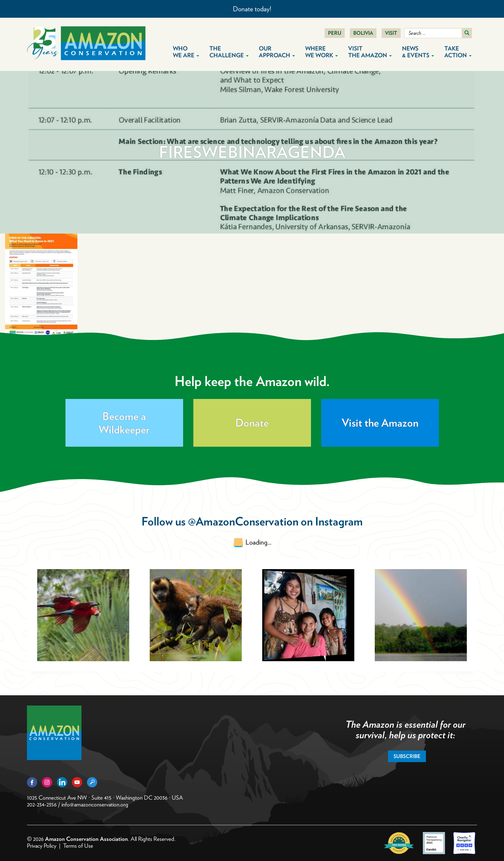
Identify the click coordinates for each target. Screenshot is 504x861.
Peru (335, 33)
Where (322, 52)
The (229, 52)
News (418, 52)
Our (277, 52)
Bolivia (363, 33)
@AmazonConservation (243, 521)
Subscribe (407, 756)
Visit (391, 33)
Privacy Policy (42, 846)
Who (186, 52)
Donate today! (252, 9)
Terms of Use (78, 846)
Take (458, 52)
